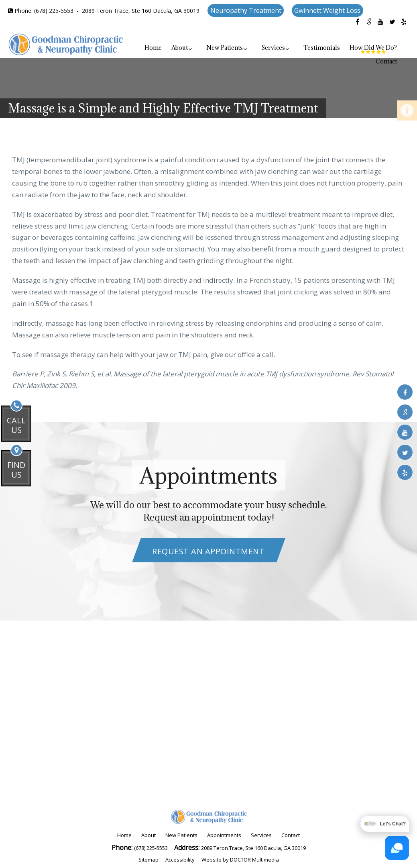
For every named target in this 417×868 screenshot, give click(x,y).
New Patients (225, 48)
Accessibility (180, 860)
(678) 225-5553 (54, 11)
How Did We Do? (373, 48)
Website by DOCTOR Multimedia (240, 860)
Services (273, 48)
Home (153, 48)
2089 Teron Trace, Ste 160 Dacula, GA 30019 (141, 11)
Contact (386, 61)
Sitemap (148, 860)
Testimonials (322, 48)
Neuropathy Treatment (246, 10)
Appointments (224, 835)
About (180, 48)
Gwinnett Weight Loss (327, 10)
